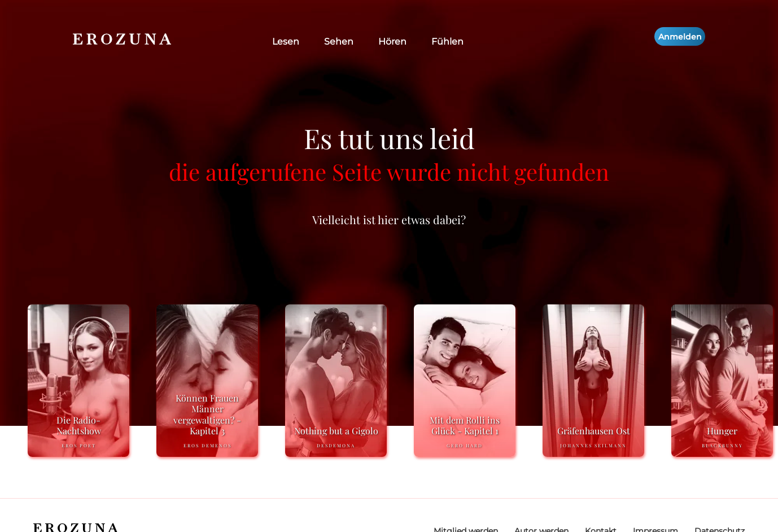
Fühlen (447, 42)
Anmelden (680, 37)
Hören (392, 42)
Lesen (286, 42)
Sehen (339, 42)
